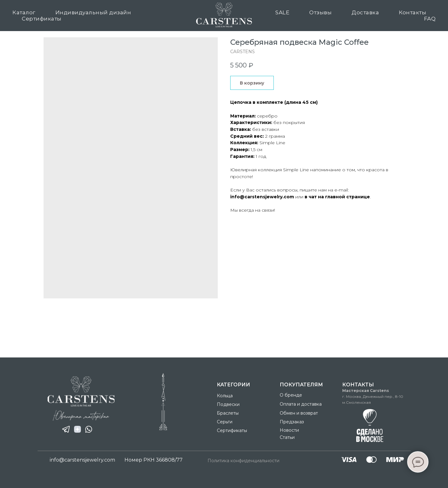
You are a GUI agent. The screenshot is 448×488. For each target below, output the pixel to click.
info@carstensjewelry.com (82, 460)
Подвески (228, 404)
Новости (289, 430)
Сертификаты (42, 19)
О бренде (291, 395)
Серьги (225, 422)
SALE (282, 12)
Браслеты (228, 413)
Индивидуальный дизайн (93, 12)
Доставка (365, 12)
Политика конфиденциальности (243, 461)
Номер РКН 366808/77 (154, 460)
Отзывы (320, 12)
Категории (233, 385)
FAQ (430, 19)
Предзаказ (292, 422)
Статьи (287, 437)
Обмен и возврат (299, 413)
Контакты (413, 12)
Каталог (24, 12)
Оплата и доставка (301, 404)
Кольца (225, 396)
